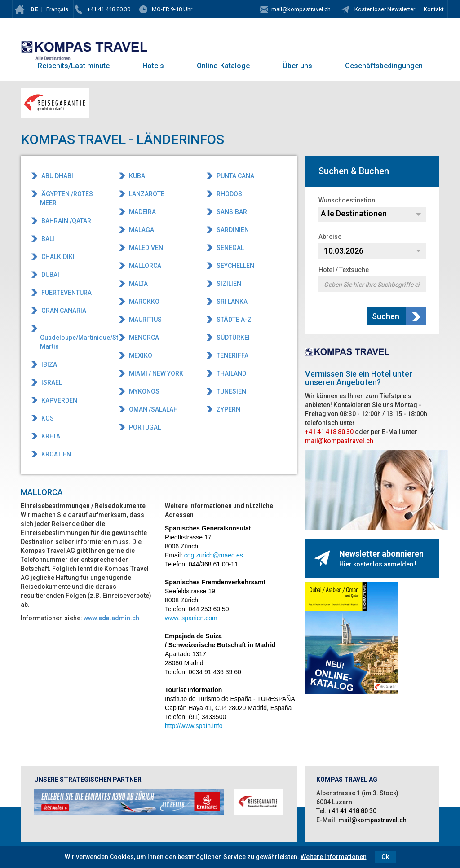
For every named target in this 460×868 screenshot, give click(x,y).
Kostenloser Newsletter (384, 9)
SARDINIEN (232, 230)
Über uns (297, 66)
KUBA (136, 176)
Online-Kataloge (223, 66)
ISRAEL (51, 382)
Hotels (153, 66)
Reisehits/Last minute (74, 66)
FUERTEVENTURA (66, 293)
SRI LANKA (231, 302)
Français (57, 9)
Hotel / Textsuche (344, 270)
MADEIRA (142, 212)
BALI (47, 239)
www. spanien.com (191, 618)
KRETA (50, 436)
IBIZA (49, 364)
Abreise (330, 237)
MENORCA (143, 338)
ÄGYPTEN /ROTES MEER (66, 198)
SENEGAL (230, 248)
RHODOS (229, 194)
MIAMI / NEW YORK (155, 373)
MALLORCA (144, 266)
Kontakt (434, 9)
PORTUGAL (144, 427)
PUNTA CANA (235, 176)
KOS (47, 418)
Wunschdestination (347, 200)
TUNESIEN (231, 391)
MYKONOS (144, 391)
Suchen (387, 316)
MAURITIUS (145, 320)
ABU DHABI (57, 176)
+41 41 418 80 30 (109, 9)
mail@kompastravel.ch (301, 9)
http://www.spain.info (194, 726)
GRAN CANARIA (63, 311)
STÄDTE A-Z (233, 320)
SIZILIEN (228, 284)
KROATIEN (55, 454)
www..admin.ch (111, 618)
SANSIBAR (231, 212)
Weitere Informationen (334, 857)
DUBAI (50, 275)
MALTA (138, 284)
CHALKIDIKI (57, 257)
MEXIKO (140, 355)
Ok (385, 857)
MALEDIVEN (145, 248)
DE (34, 9)
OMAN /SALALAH (153, 409)
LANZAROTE (146, 194)
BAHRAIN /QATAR (66, 221)
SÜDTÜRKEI (232, 338)
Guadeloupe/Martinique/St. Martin (73, 342)
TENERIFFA (232, 355)
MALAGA (141, 230)
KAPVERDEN (59, 400)
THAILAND (231, 373)
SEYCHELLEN (235, 266)
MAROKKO (144, 302)
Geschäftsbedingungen (384, 66)
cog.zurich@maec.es (214, 555)
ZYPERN (228, 409)
